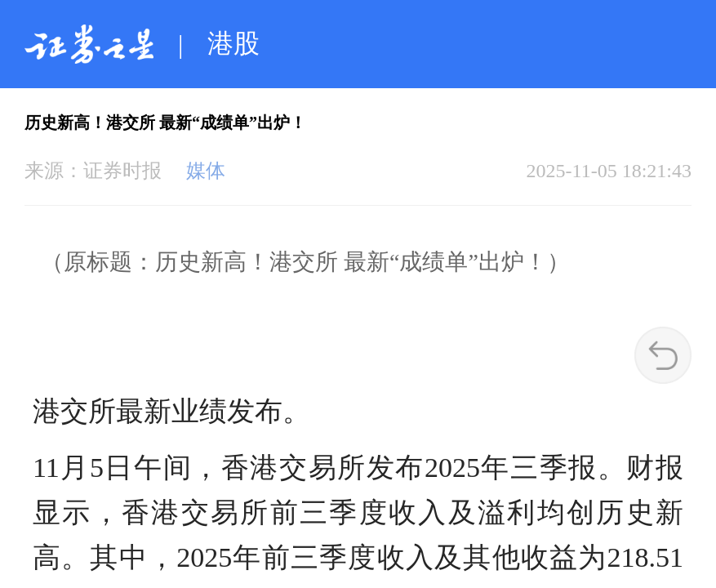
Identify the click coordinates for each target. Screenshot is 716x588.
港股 (233, 43)
